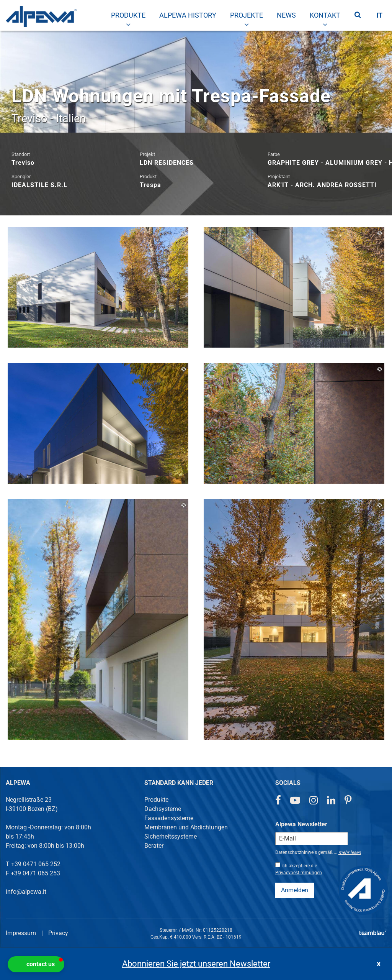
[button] (36, 964)
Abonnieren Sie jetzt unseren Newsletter (196, 964)
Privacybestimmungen (299, 873)
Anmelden (295, 890)
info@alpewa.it (26, 892)
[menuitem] (128, 15)
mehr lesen (350, 852)
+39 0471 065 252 (36, 864)
